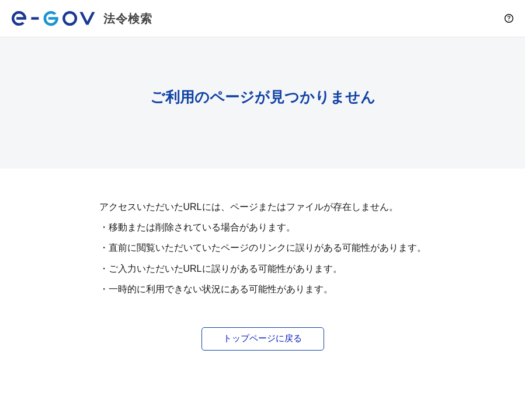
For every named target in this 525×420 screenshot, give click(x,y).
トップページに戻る (262, 338)
